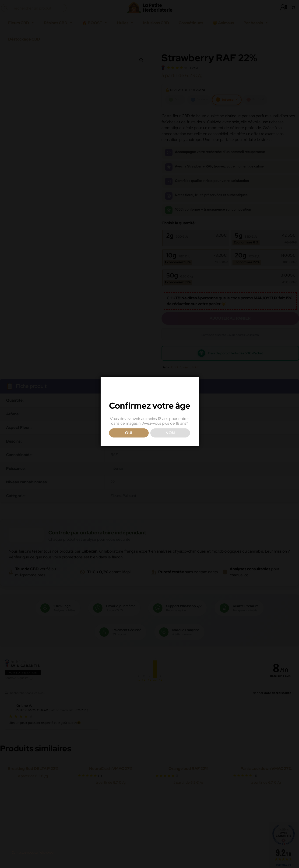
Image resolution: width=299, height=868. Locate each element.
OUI (129, 443)
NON (170, 443)
